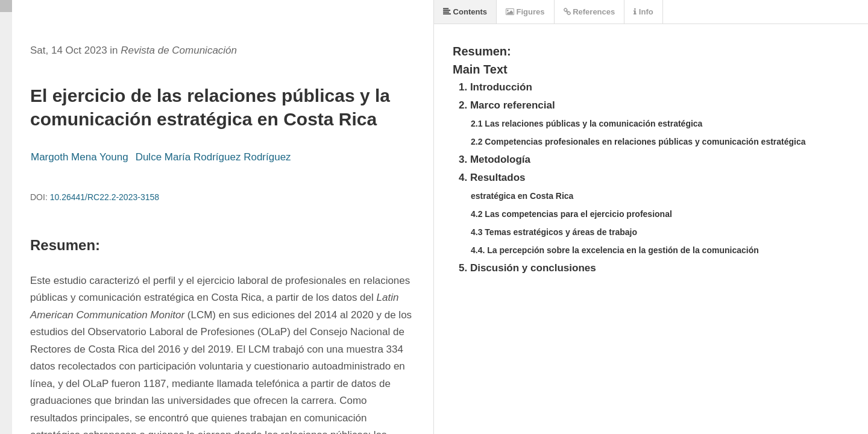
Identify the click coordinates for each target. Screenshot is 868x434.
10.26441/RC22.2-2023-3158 (105, 197)
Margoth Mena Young (80, 157)
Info (643, 12)
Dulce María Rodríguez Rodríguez (215, 157)
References (590, 12)
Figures (525, 12)
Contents (465, 12)
